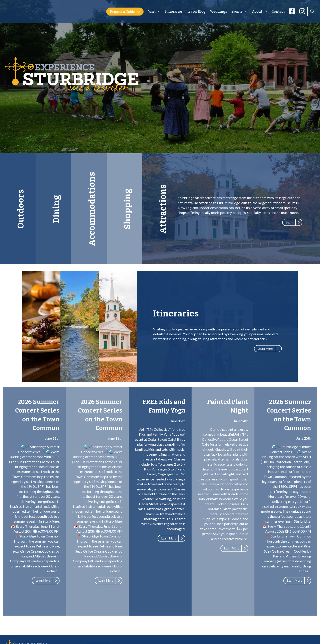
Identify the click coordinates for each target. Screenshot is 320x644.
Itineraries (174, 11)
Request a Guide (122, 11)
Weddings (219, 11)
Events (237, 11)
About (257, 11)
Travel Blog (196, 11)
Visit (152, 11)
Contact (278, 11)
